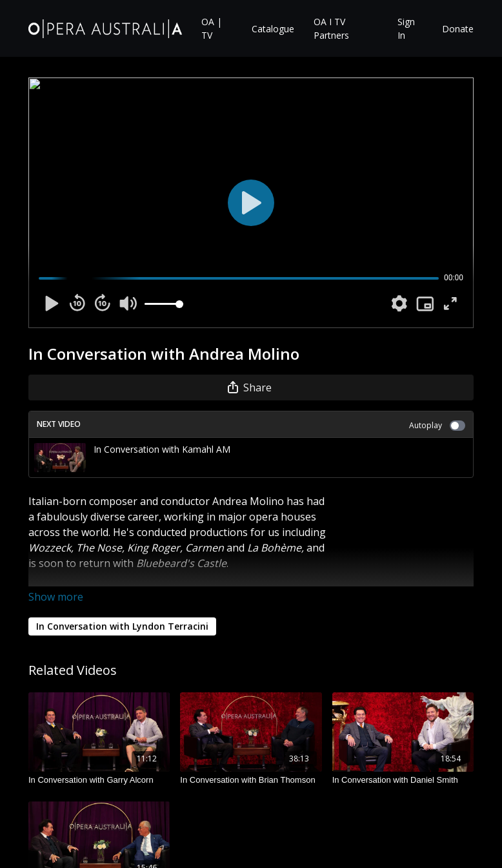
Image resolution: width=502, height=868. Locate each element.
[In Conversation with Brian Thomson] (251, 780)
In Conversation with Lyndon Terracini (122, 626)
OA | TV (212, 28)
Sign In (406, 28)
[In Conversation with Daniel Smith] (403, 780)
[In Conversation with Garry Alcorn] (99, 780)
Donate (458, 29)
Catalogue (273, 29)
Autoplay (437, 425)
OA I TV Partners (331, 28)
